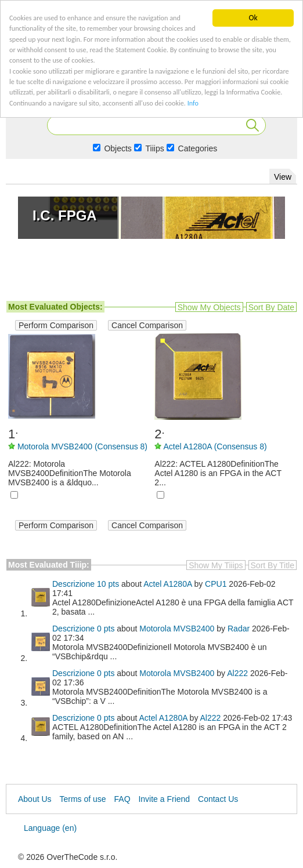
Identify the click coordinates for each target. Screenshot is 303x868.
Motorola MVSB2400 (177, 629)
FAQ (122, 799)
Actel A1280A (167, 584)
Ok (253, 18)
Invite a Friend (164, 799)
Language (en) (50, 828)
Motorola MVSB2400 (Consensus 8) (82, 446)
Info (52, 125)
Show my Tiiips (216, 565)
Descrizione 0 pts (83, 629)
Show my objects (209, 307)
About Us (35, 799)
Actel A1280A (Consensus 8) (215, 446)
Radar (239, 629)
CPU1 (216, 584)
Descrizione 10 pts (86, 584)
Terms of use (82, 799)
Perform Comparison (56, 325)
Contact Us (218, 799)
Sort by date (271, 307)
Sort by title (273, 565)
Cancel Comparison (147, 325)
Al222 (237, 673)
